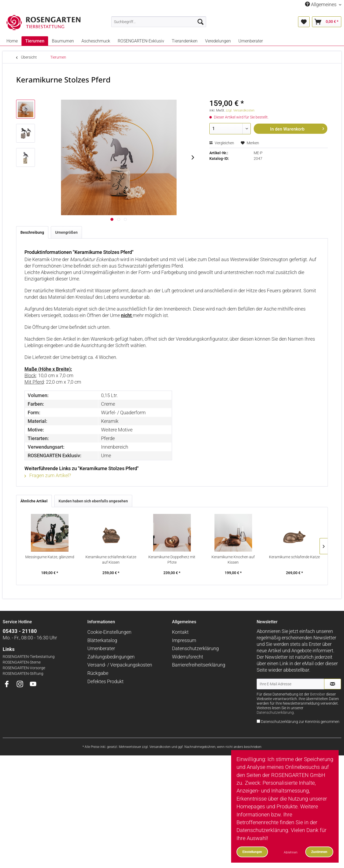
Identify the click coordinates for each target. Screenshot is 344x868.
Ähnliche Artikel (34, 501)
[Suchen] (200, 22)
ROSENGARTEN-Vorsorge (24, 668)
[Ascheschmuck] (96, 41)
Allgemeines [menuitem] (321, 4)
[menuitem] (159, 22)
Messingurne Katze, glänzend (50, 557)
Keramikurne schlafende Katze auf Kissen (111, 560)
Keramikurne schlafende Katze (294, 557)
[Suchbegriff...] (159, 22)
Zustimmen (319, 852)
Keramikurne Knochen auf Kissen (233, 560)
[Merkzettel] (304, 22)
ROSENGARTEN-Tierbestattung (29, 657)
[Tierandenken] (185, 41)
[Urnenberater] (251, 41)
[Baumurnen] (63, 41)
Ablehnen (291, 852)
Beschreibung (32, 232)
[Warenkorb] (327, 22)
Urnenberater (101, 648)
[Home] (12, 41)
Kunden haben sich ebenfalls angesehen (93, 501)
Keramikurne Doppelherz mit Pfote (172, 560)
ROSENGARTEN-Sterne (22, 662)
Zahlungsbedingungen (111, 657)
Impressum (184, 640)
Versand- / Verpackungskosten (120, 665)
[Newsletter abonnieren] (333, 684)
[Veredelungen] (218, 41)
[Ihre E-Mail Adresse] (291, 684)
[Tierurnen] (35, 41)
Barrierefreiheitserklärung (199, 665)
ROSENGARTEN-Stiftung (23, 674)
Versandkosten (160, 747)
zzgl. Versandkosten (240, 110)
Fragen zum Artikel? (48, 475)
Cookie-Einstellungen (109, 632)
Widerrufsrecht (188, 657)
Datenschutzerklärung (195, 648)
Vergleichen (222, 143)
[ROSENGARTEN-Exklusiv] (141, 41)
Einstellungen (252, 852)
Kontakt (180, 632)
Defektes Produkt (105, 681)
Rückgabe (98, 673)
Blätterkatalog (102, 640)
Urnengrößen (66, 232)
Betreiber (318, 694)
